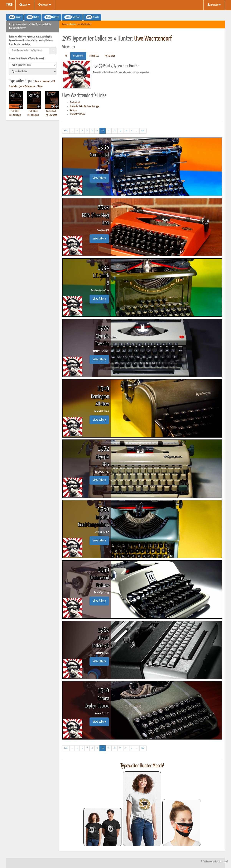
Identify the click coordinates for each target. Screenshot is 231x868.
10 (104, 130)
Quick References (27, 87)
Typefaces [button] (72, 17)
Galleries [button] (52, 17)
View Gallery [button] (99, 178)
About (25, 5)
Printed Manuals (43, 82)
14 (126, 131)
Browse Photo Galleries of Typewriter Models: (27, 59)
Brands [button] (15, 17)
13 (120, 131)
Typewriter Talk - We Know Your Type (84, 106)
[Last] (143, 131)
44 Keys (73, 110)
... (73, 131)
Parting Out (94, 56)
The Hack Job (75, 103)
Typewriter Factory (77, 114)
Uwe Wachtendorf (84, 24)
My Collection (78, 56)
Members (214, 5)
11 (108, 131)
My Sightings (110, 56)
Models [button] (33, 17)
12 (114, 131)
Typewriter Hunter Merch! (142, 766)
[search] (33, 65)
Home (65, 24)
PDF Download (15, 115)
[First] (66, 131)
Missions (45, 5)
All (66, 56)
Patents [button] (92, 17)
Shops (40, 87)
